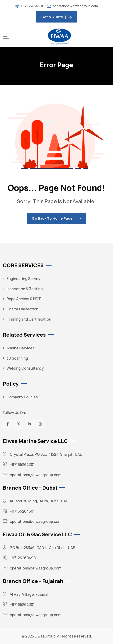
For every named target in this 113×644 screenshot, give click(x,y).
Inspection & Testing (25, 289)
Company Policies (22, 397)
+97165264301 (32, 6)
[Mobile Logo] (59, 37)
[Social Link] (7, 424)
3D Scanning (17, 358)
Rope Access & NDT (24, 299)
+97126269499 (23, 558)
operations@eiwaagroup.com (75, 6)
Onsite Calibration (22, 309)
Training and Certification (29, 319)
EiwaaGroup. (45, 636)
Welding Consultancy (25, 368)
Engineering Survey (23, 279)
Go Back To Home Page (56, 218)
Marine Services (21, 348)
